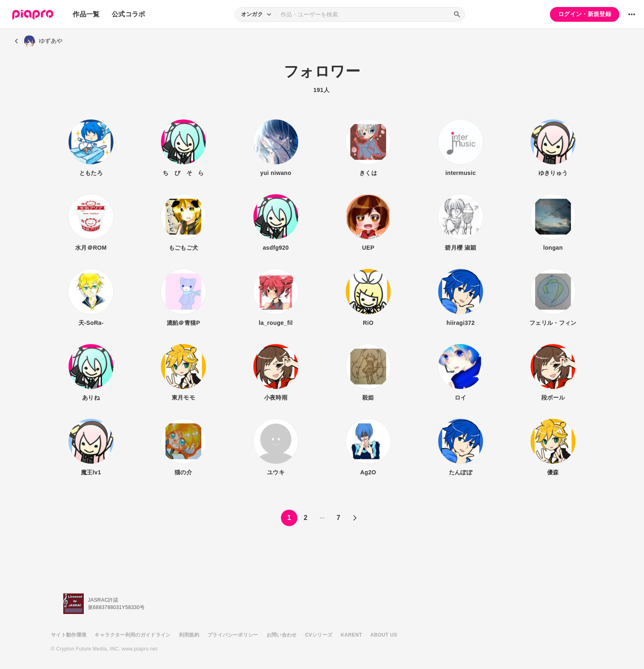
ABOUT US (384, 635)
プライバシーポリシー (233, 635)
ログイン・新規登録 (585, 14)
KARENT (352, 635)
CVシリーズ (319, 635)
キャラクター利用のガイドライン (132, 635)
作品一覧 (86, 14)
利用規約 (189, 635)
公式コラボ (129, 14)
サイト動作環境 (69, 635)
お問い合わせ (282, 635)
